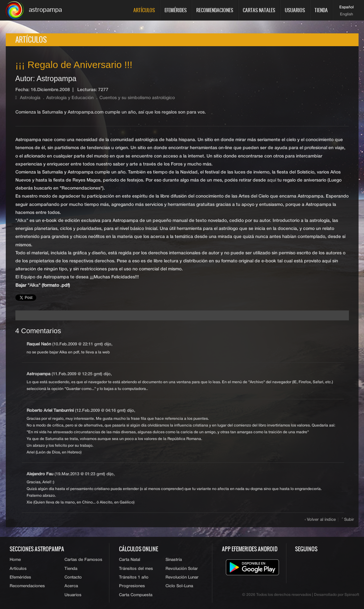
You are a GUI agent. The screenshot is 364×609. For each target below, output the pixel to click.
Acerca (71, 586)
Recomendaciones (215, 10)
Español (347, 7)
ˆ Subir (348, 520)
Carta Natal (130, 560)
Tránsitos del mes (136, 569)
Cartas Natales (259, 10)
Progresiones (132, 586)
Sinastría (174, 560)
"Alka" (22, 221)
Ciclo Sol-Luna (179, 586)
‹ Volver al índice (320, 520)
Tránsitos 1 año (134, 577)
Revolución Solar (182, 569)
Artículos (144, 10)
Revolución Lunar (182, 577)
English (347, 14)
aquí (272, 180)
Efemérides (176, 10)
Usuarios (295, 10)
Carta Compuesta (136, 595)
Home (15, 560)
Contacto (73, 577)
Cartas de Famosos (83, 560)
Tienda (321, 10)
